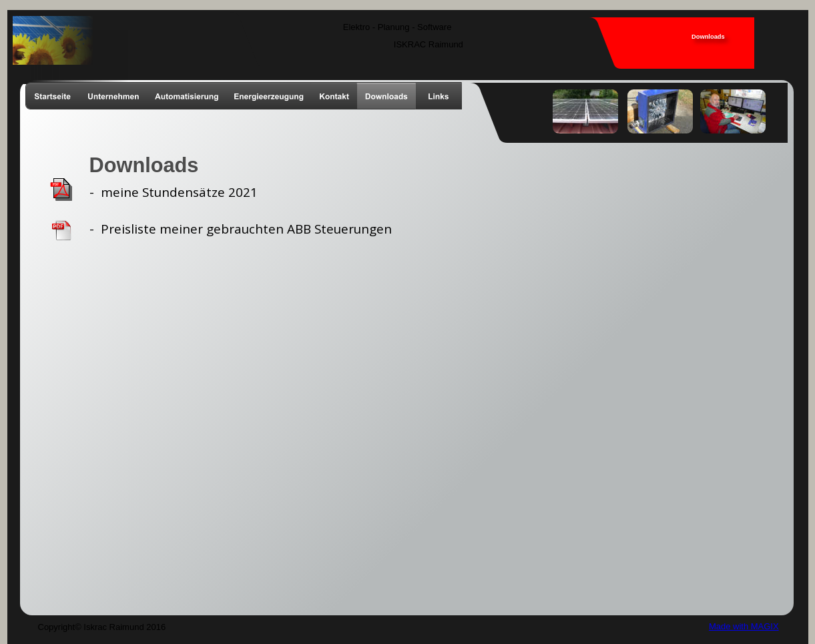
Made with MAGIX (744, 626)
